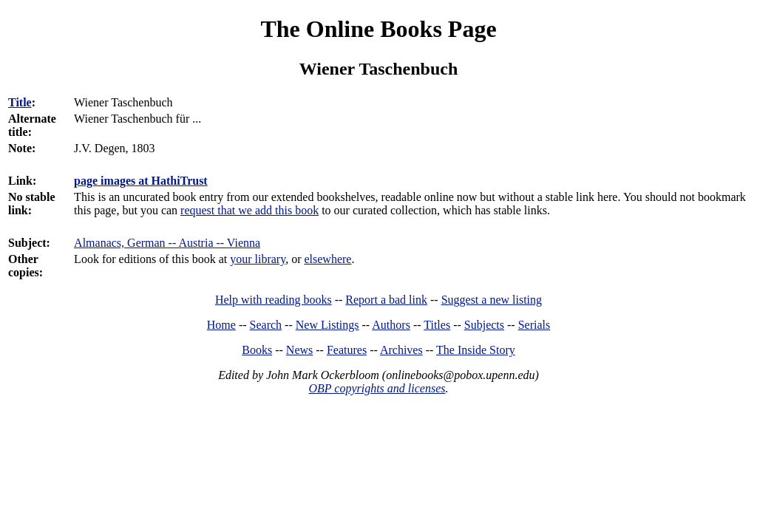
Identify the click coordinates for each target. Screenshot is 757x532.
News (299, 350)
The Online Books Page (378, 29)
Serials (534, 325)
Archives (401, 350)
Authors (391, 325)
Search (266, 325)
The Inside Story (476, 350)
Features (347, 350)
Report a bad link (386, 300)
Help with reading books (274, 300)
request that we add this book (249, 210)
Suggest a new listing (492, 300)
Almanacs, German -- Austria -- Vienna (167, 243)
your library (258, 259)
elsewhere (327, 259)
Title (20, 102)
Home (221, 325)
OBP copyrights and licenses (377, 388)
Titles (437, 325)
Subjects (484, 325)
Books (257, 350)
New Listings (327, 325)
